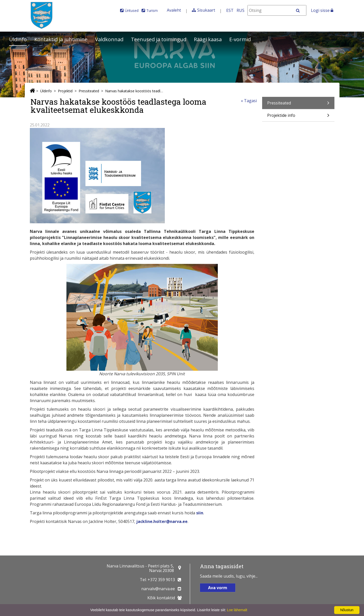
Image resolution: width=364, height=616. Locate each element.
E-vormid (240, 39)
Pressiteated (89, 91)
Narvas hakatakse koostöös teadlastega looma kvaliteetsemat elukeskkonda (134, 91)
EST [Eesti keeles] (230, 10)
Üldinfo (18, 39)
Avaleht (174, 10)
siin (200, 513)
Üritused (132, 10)
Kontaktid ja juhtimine (61, 39)
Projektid (65, 91)
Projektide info (298, 117)
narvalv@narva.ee (158, 589)
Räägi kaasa (208, 39)
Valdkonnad (109, 39)
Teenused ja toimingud (159, 39)
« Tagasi (249, 101)
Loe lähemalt (237, 610)
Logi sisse (322, 10)
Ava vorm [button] (218, 588)
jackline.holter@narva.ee (162, 521)
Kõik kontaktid (161, 598)
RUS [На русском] (241, 10)
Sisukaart (206, 10)
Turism (152, 10)
